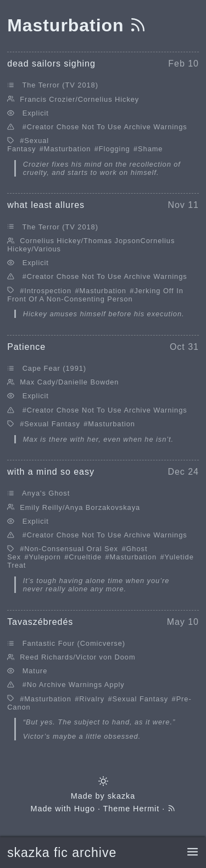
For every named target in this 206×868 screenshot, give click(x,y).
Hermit (146, 809)
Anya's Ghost (46, 493)
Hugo (85, 809)
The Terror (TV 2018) (60, 85)
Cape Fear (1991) (54, 368)
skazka (122, 796)
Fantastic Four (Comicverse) (74, 643)
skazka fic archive (62, 853)
